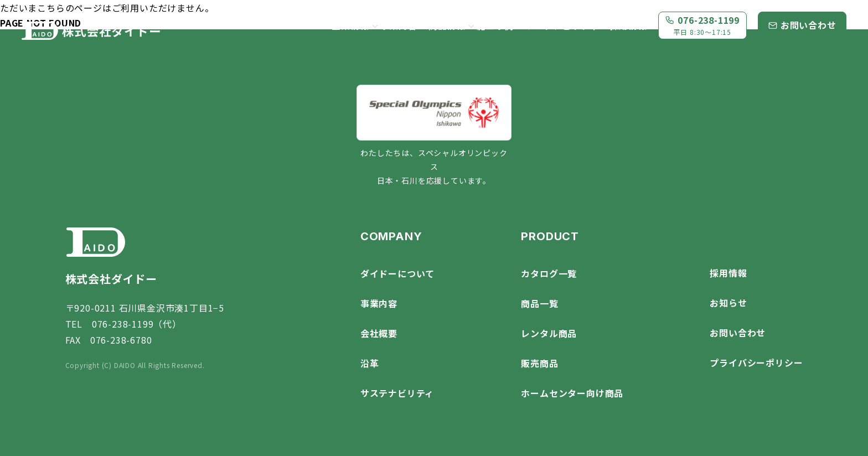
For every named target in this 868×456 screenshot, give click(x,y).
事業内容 (399, 25)
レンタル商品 (549, 333)
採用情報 (629, 25)
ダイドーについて (397, 273)
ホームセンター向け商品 (572, 393)
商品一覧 (539, 303)
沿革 (370, 363)
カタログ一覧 (549, 273)
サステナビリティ (562, 25)
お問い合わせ (738, 333)
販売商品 (539, 363)
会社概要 (379, 333)
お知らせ (728, 303)
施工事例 (495, 25)
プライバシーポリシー (756, 362)
